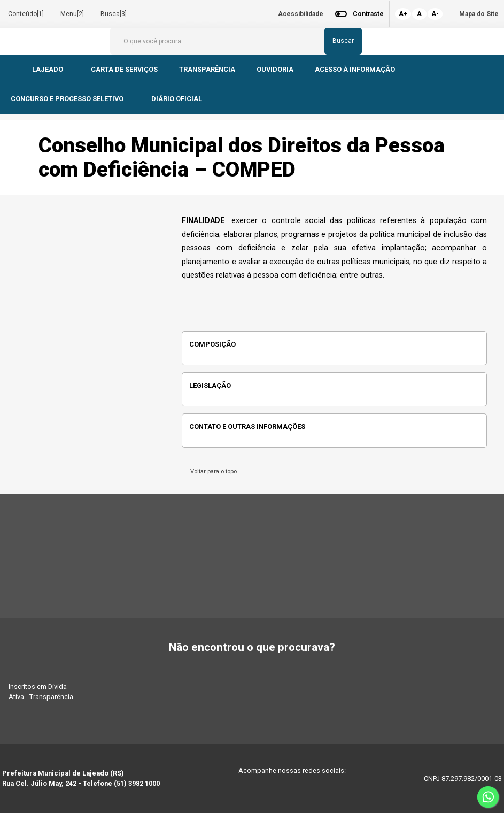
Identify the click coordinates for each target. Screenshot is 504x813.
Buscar (343, 41)
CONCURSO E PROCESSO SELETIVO (68, 99)
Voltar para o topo (212, 471)
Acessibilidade (301, 14)
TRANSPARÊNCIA (207, 69)
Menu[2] (72, 14)
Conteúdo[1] (26, 14)
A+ (403, 14)
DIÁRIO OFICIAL (177, 99)
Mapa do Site (479, 14)
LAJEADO (48, 69)
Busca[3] (114, 14)
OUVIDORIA (275, 69)
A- (435, 14)
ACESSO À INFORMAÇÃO (355, 69)
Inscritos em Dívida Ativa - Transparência (41, 692)
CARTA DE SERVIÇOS (124, 69)
